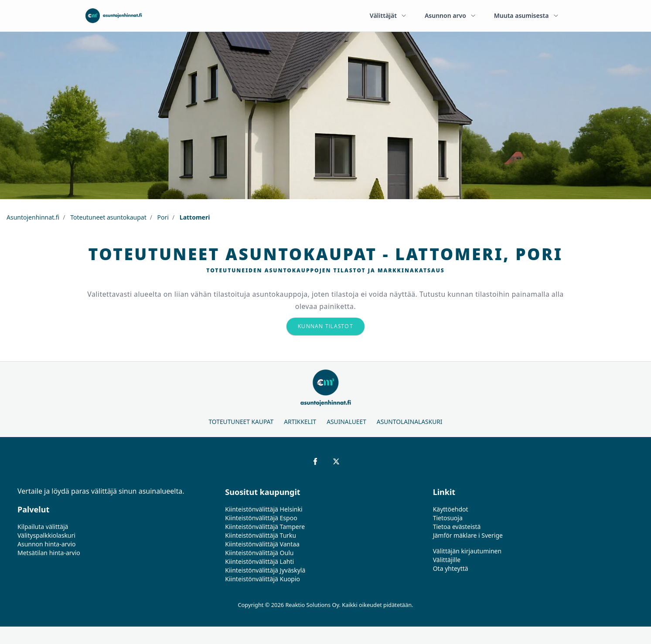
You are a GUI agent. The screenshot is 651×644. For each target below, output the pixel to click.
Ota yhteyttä (451, 568)
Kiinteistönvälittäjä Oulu (259, 553)
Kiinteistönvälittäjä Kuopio (262, 579)
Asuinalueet (346, 422)
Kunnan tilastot (325, 326)
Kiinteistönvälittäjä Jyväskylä (265, 570)
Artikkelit (300, 422)
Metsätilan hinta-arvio (49, 553)
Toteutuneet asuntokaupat (108, 217)
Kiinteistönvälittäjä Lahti (259, 561)
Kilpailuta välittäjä (43, 527)
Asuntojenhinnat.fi (33, 217)
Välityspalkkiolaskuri (46, 535)
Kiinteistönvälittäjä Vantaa (262, 544)
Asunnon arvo (451, 15)
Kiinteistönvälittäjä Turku (261, 535)
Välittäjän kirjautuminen (467, 551)
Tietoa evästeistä (457, 527)
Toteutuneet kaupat (241, 422)
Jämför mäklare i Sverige (468, 535)
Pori (162, 217)
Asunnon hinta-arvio (47, 544)
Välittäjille (447, 560)
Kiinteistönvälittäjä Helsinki (264, 509)
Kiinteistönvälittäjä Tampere (265, 527)
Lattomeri (194, 217)
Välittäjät (389, 15)
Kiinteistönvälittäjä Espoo (261, 518)
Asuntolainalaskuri (410, 422)
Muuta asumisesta (527, 15)
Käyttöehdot (451, 509)
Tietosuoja (448, 518)
